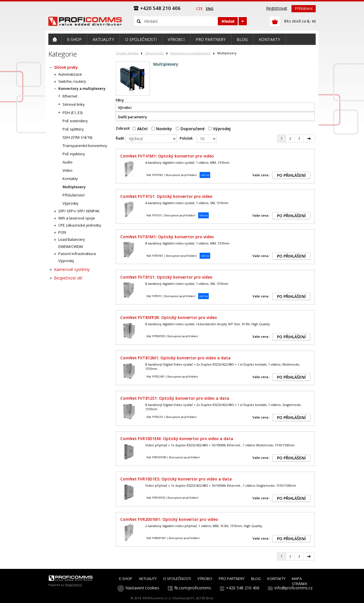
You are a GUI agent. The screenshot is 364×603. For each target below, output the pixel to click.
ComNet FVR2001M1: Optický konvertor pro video (169, 519)
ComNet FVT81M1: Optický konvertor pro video (167, 237)
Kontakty (70, 179)
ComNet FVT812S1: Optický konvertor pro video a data (175, 398)
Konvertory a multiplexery (191, 53)
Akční (140, 129)
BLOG (256, 579)
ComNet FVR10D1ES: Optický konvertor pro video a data (176, 479)
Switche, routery (72, 81)
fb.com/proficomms (193, 588)
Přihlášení (304, 8)
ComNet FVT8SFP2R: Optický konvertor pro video (169, 317)
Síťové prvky (154, 53)
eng (210, 9)
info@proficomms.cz (293, 588)
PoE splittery (73, 129)
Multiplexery (74, 187)
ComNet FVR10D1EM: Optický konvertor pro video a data (177, 439)
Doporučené (190, 129)
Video (68, 170)
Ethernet (70, 96)
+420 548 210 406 (243, 588)
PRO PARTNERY (232, 579)
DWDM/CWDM (71, 246)
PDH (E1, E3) (73, 113)
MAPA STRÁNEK (300, 581)
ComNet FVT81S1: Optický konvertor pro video (166, 277)
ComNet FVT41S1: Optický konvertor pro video (166, 196)
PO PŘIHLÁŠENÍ (291, 175)
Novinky (162, 129)
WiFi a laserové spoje (77, 218)
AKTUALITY (148, 579)
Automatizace (70, 74)
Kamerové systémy (72, 269)
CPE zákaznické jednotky (80, 225)
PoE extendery (75, 121)
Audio (68, 162)
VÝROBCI (205, 579)
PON (62, 232)
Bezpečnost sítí (68, 278)
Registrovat (277, 8)
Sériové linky (74, 104)
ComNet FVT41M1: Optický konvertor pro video (167, 156)
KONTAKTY (276, 579)
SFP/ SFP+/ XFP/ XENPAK (79, 211)
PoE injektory (74, 154)
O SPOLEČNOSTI (177, 579)
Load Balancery (72, 239)
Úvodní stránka (127, 53)
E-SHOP (126, 579)
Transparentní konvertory (85, 146)
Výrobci (125, 107)
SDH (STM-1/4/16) (77, 137)
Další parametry (133, 117)
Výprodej (219, 129)
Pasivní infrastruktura (77, 254)
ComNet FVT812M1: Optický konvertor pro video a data (175, 358)
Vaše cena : (261, 175)
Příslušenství (74, 195)
